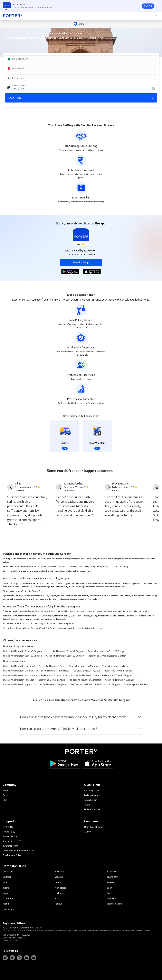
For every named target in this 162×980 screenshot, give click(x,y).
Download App (81, 262)
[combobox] (76, 59)
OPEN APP (148, 6)
